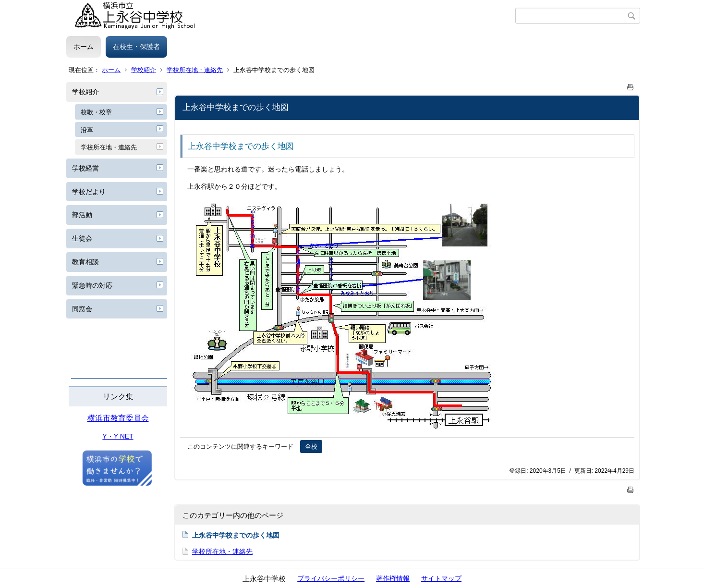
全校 (311, 447)
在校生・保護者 (136, 47)
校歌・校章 (96, 112)
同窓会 (82, 309)
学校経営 (85, 168)
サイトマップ (441, 578)
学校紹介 (144, 70)
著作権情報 (393, 578)
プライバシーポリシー (331, 578)
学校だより (89, 192)
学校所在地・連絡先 (195, 70)
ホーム (84, 47)
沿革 (87, 130)
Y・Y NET (118, 436)
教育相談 (85, 262)
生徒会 (82, 238)
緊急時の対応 (92, 285)
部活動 (82, 215)
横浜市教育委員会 (118, 418)
